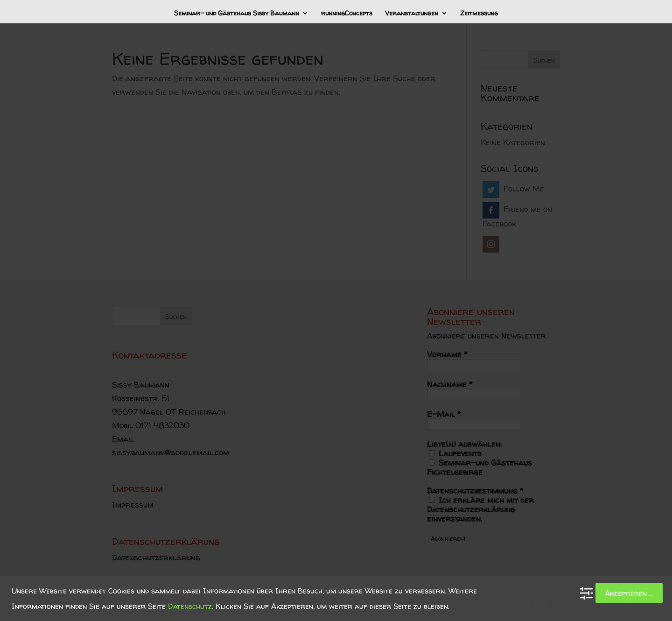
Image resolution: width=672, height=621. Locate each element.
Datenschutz (190, 606)
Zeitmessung (479, 14)
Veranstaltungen (412, 14)
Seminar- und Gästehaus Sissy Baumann (237, 14)
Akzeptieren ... (629, 593)
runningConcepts (347, 14)
